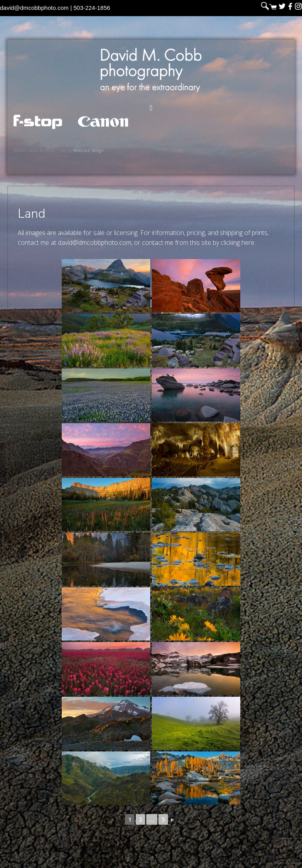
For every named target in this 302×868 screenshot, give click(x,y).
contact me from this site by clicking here (198, 242)
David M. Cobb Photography (151, 70)
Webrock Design (88, 150)
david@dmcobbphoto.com (34, 8)
